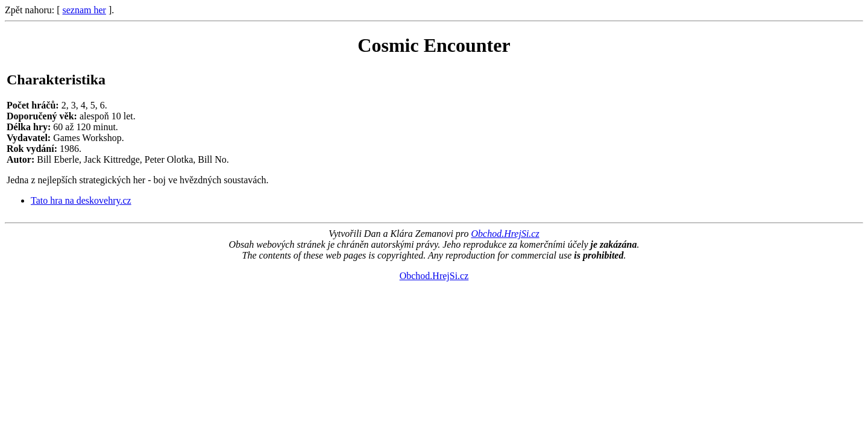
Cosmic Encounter (434, 45)
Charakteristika (56, 80)
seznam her (84, 10)
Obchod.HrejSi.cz (505, 234)
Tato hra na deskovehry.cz (81, 200)
